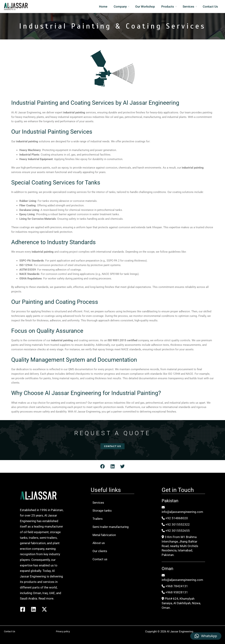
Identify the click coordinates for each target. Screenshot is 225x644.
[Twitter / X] (44, 609)
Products (168, 7)
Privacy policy (63, 631)
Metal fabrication (104, 535)
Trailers (98, 519)
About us (99, 543)
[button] (206, 636)
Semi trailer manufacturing (111, 527)
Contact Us (211, 7)
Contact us (100, 559)
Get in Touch (178, 490)
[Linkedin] (33, 609)
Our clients (100, 551)
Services (188, 7)
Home (104, 7)
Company (121, 7)
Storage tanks (102, 511)
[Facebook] (23, 609)
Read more (46, 598)
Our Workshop (145, 7)
